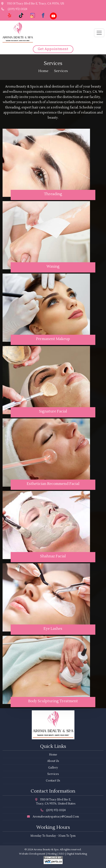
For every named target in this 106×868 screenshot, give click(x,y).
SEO (62, 854)
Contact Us (53, 781)
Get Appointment (53, 49)
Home (43, 71)
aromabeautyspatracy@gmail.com (53, 817)
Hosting (52, 854)
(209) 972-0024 (14, 9)
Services (53, 774)
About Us (53, 761)
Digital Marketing (77, 854)
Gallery (53, 768)
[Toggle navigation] (99, 33)
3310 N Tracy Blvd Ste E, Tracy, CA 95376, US (33, 4)
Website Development (32, 854)
